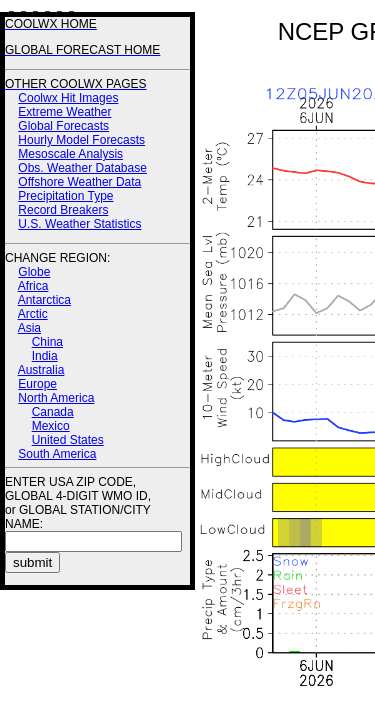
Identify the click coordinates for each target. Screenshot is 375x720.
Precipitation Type (65, 196)
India (45, 356)
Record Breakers (63, 210)
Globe (34, 272)
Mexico (51, 426)
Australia (41, 370)
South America (57, 454)
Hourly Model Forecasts (81, 140)
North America (56, 398)
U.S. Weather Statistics (79, 224)
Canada (53, 412)
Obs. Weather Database (82, 168)
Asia (29, 328)
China (47, 342)
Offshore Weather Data (79, 182)
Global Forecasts (63, 126)
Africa (33, 286)
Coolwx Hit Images (68, 98)
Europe (37, 384)
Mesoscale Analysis (70, 154)
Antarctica (44, 300)
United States (68, 440)
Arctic (33, 314)
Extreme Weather (64, 112)
